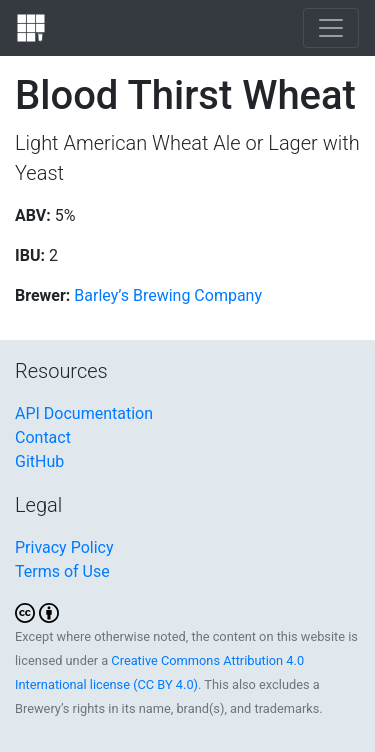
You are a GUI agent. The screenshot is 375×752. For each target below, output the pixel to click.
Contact (43, 437)
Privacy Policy (64, 547)
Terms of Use (62, 571)
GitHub (39, 461)
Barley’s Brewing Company (168, 295)
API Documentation (84, 413)
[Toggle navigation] (331, 28)
